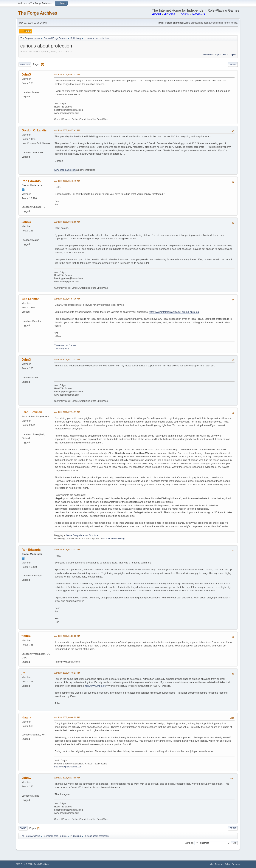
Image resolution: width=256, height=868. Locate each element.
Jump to (189, 843)
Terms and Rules (222, 864)
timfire (26, 636)
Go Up (23, 828)
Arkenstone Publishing (113, 539)
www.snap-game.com (65, 170)
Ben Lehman (31, 299)
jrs (24, 673)
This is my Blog (62, 349)
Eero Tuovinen (32, 412)
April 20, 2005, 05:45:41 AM (67, 181)
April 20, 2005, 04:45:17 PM (67, 673)
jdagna (27, 717)
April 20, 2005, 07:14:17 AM (67, 412)
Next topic (229, 54)
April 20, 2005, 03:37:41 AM (67, 130)
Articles (170, 14)
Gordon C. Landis (34, 130)
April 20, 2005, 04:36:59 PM (67, 636)
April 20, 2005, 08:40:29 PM (67, 717)
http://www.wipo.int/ (95, 686)
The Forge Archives (38, 13)
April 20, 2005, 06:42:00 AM (67, 222)
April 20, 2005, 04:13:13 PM (67, 550)
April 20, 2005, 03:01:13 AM (67, 74)
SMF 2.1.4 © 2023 (24, 864)
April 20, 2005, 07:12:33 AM (67, 360)
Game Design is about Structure (82, 535)
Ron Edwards (31, 181)
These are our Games (65, 345)
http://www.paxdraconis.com (68, 767)
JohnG (26, 74)
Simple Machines (41, 864)
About (157, 14)
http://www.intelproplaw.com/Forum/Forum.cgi (174, 312)
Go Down (25, 64)
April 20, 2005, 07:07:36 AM (67, 299)
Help (211, 864)
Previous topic (212, 54)
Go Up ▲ (236, 864)
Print (233, 64)
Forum (184, 14)
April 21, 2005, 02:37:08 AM (67, 778)
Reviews (198, 14)
